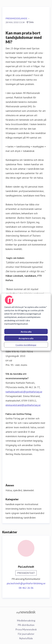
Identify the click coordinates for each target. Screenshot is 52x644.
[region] (26, 322)
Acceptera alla (26, 338)
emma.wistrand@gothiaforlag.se (23, 405)
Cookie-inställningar (26, 345)
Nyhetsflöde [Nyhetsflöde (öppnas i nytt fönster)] (26, 638)
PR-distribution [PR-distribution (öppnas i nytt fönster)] (26, 625)
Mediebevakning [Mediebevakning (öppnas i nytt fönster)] (26, 620)
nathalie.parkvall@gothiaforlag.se (24, 392)
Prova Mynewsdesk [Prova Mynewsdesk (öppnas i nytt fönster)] (26, 629)
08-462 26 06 (26, 588)
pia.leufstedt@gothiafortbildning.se (26, 583)
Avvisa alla (26, 331)
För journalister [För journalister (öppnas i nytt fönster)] (26, 634)
